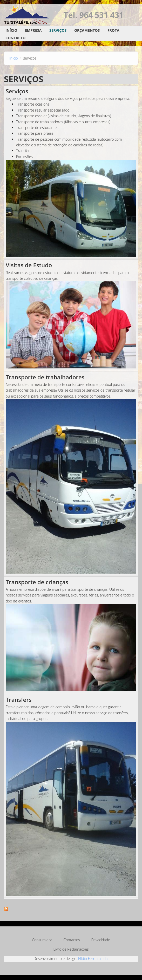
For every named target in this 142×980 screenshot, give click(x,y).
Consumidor (42, 940)
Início (11, 30)
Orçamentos (87, 30)
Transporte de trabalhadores (45, 377)
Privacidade (100, 940)
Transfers (19, 700)
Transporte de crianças (37, 582)
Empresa (33, 30)
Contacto (15, 38)
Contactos (72, 940)
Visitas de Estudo (29, 265)
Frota (113, 30)
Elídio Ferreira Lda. (93, 959)
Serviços (58, 30)
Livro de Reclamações (71, 949)
